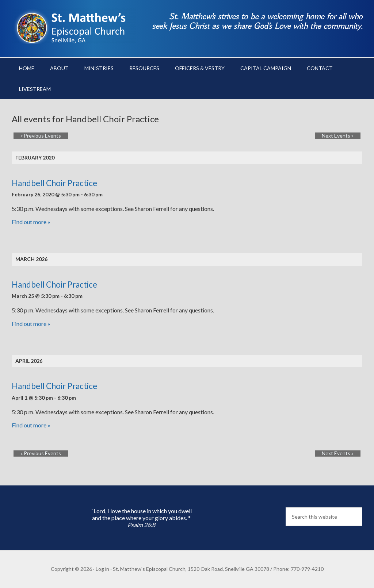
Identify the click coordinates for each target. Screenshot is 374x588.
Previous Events (34, 136)
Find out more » (31, 222)
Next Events (345, 136)
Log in (102, 569)
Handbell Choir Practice (54, 183)
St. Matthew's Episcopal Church (74, 26)
